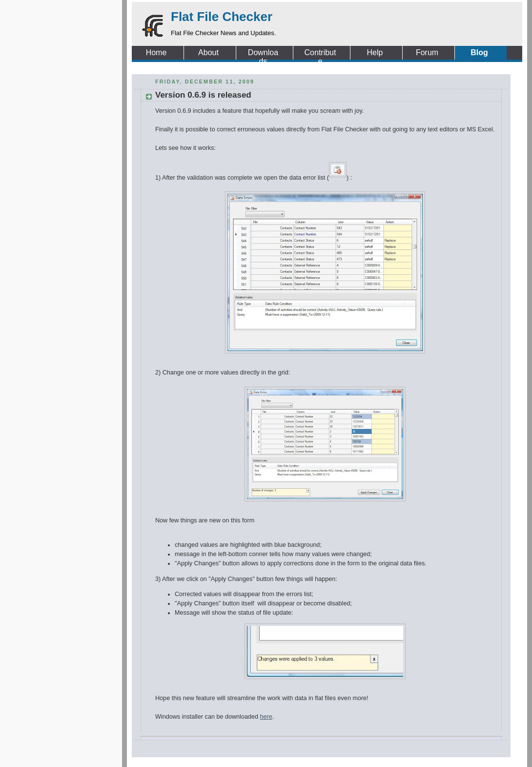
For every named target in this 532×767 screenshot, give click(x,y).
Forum (427, 52)
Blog (479, 52)
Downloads (263, 53)
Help (375, 52)
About (208, 52)
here (266, 717)
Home (156, 52)
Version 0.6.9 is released (203, 95)
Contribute (320, 53)
